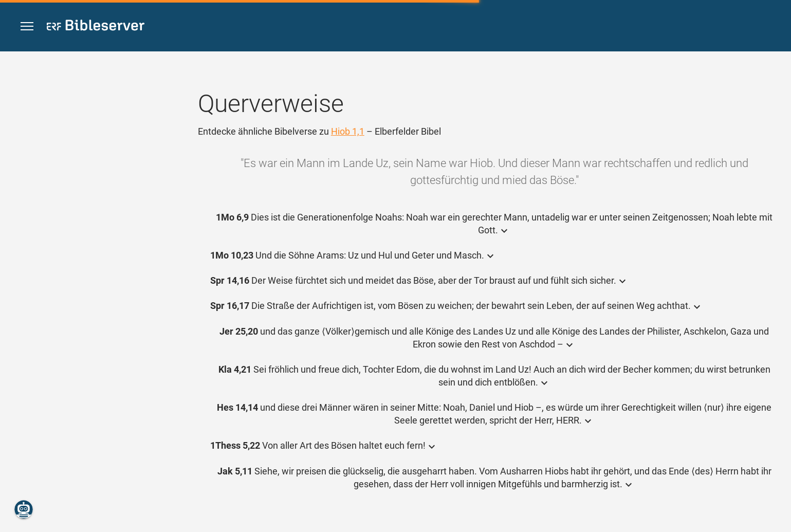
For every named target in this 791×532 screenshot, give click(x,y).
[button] (27, 26)
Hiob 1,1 (348, 131)
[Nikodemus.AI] (24, 509)
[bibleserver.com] (96, 27)
